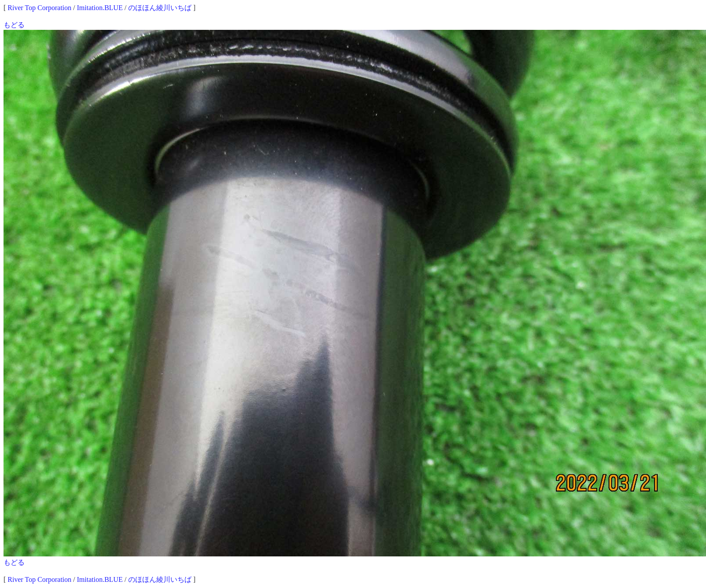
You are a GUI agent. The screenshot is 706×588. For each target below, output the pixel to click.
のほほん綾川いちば (160, 8)
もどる (14, 25)
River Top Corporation (39, 8)
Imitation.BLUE (100, 8)
